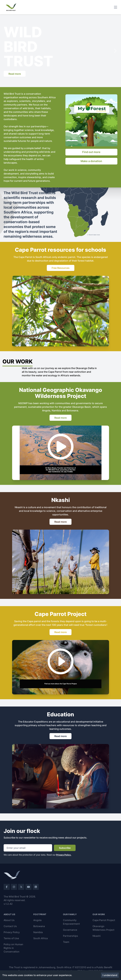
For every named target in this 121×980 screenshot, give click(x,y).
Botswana (39, 926)
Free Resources (61, 268)
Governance (70, 930)
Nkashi (97, 936)
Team (66, 942)
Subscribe (65, 848)
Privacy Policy (12, 932)
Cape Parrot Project (104, 920)
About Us (9, 920)
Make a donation (91, 161)
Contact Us (10, 926)
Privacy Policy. (64, 855)
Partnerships (70, 936)
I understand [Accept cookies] (110, 975)
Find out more (91, 152)
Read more (15, 74)
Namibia (38, 932)
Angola (37, 920)
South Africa (41, 938)
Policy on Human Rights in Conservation (13, 948)
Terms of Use (11, 938)
